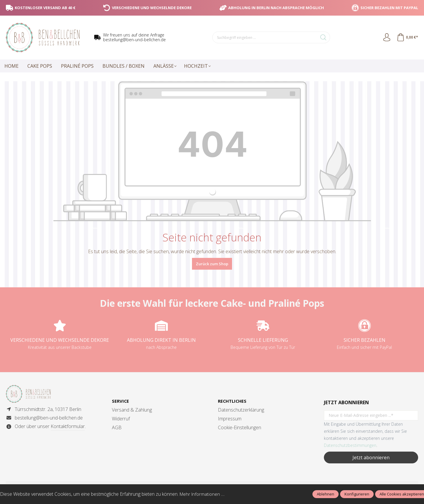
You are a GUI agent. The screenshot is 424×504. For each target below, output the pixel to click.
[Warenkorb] (407, 37)
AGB (117, 428)
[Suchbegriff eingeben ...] (264, 37)
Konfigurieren (357, 494)
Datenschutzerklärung (241, 410)
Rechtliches (233, 401)
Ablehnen (326, 494)
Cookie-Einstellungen (240, 428)
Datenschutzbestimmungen (350, 445)
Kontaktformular (68, 428)
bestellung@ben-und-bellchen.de (134, 40)
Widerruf (121, 419)
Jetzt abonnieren (371, 457)
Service (121, 401)
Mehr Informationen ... (203, 494)
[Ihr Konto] (385, 37)
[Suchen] (323, 37)
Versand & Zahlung (132, 410)
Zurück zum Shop (212, 264)
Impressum (230, 419)
